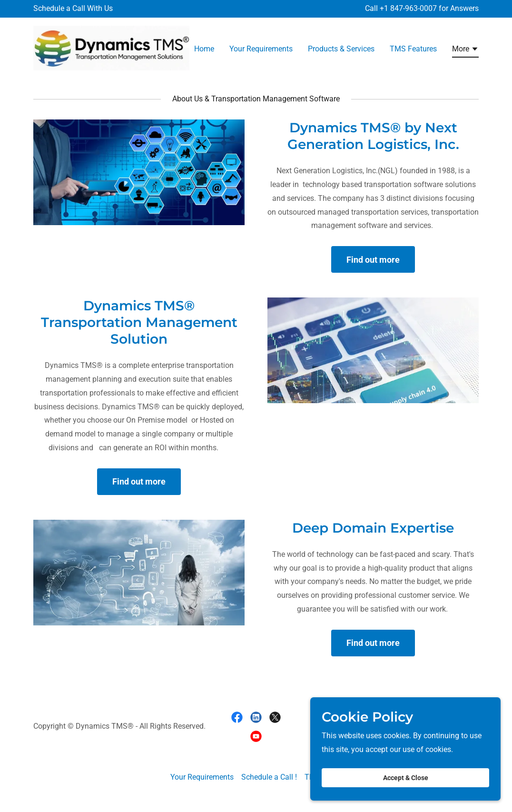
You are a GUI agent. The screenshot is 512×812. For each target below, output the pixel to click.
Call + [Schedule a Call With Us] (374, 8)
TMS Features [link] (413, 49)
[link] (111, 47)
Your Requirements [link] (261, 49)
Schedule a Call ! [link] (269, 777)
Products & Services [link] (341, 49)
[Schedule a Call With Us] (73, 9)
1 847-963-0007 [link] (410, 8)
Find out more (373, 260)
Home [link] (204, 49)
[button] (465, 50)
